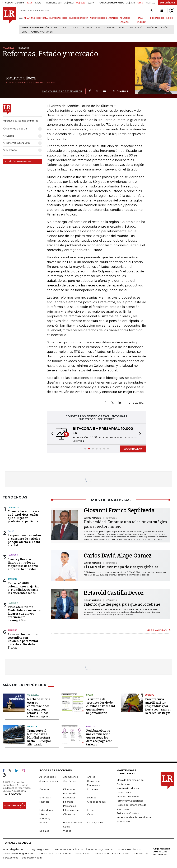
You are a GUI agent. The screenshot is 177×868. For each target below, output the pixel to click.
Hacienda (13, 555)
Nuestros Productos (128, 788)
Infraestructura (71, 810)
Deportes (13, 507)
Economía (93, 789)
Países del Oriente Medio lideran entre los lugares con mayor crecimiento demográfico (24, 614)
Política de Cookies (128, 813)
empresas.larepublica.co (69, 849)
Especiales (69, 798)
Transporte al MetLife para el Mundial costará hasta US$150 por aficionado (39, 738)
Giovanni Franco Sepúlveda (119, 510)
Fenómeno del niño (157, 27)
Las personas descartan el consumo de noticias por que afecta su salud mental (24, 540)
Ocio (90, 814)
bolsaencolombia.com (130, 849)
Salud (11, 531)
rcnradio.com (101, 853)
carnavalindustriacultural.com (55, 853)
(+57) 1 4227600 (12, 794)
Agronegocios (47, 777)
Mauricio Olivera (21, 78)
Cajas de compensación (131, 27)
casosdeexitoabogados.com (19, 853)
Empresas (45, 798)
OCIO (65, 18)
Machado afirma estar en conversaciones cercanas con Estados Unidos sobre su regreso (39, 708)
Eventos (92, 798)
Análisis (91, 777)
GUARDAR (120, 91)
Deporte (32, 727)
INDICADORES (157, 18)
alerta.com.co (10, 858)
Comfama (110, 27)
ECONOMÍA (42, 18)
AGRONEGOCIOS (98, 18)
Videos (67, 831)
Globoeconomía (96, 802)
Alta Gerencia (71, 777)
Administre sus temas (18, 161)
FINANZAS (29, 18)
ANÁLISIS (113, 18)
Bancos (91, 727)
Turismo (13, 579)
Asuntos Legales (48, 781)
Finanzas (44, 802)
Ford (98, 27)
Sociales (44, 831)
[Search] (151, 10)
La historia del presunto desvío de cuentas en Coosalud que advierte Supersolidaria (101, 706)
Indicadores (46, 810)
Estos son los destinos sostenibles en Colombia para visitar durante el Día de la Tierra (23, 641)
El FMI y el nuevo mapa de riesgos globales (121, 567)
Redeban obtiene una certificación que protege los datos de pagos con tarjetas (99, 738)
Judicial (150, 695)
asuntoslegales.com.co (16, 849)
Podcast (44, 822)
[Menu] (21, 18)
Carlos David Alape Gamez (118, 556)
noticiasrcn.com (121, 853)
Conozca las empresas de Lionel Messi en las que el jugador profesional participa (23, 516)
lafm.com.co (141, 853)
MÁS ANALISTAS (157, 630)
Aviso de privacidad (128, 797)
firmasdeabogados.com (100, 849)
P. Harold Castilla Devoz (114, 593)
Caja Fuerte (70, 781)
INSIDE (169, 18)
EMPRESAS (55, 18)
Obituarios (69, 814)
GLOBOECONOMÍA (79, 18)
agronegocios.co (42, 849)
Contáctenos (124, 792)
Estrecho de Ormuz (82, 27)
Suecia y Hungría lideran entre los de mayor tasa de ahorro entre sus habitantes (23, 564)
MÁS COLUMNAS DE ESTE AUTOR (62, 91)
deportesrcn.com (32, 858)
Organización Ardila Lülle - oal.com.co (162, 852)
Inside (90, 810)
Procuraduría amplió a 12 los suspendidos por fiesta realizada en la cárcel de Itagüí (158, 706)
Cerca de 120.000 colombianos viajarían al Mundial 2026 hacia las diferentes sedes (24, 588)
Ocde (24, 32)
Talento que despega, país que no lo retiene (122, 604)
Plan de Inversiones (41, 32)
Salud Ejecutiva (96, 822)
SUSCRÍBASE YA (133, 449)
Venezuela (33, 695)
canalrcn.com (83, 853)
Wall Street (61, 27)
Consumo (45, 789)
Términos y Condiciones (130, 801)
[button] (52, 434)
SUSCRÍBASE (167, 3)
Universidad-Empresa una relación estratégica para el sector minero (125, 524)
